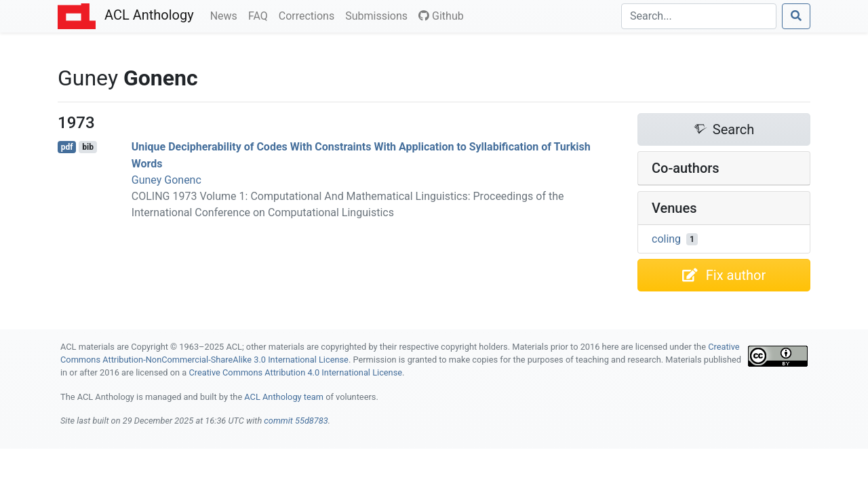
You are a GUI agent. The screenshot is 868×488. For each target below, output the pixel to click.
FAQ (261, 15)
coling (666, 239)
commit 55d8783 (296, 421)
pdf (67, 147)
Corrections (309, 15)
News (226, 15)
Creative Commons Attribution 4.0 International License (295, 372)
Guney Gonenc (166, 180)
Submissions (379, 15)
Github (441, 16)
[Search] (699, 16)
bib (88, 147)
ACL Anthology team (284, 397)
